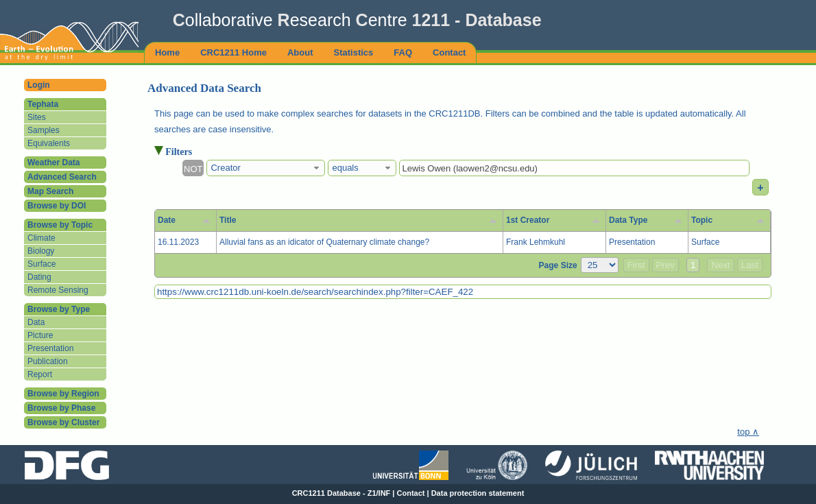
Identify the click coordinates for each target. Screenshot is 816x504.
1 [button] (693, 265)
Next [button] (720, 265)
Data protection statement (478, 493)
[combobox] (266, 168)
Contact (411, 493)
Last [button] (750, 265)
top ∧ (748, 432)
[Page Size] (600, 265)
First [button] (636, 265)
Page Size (558, 265)
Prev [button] (665, 265)
